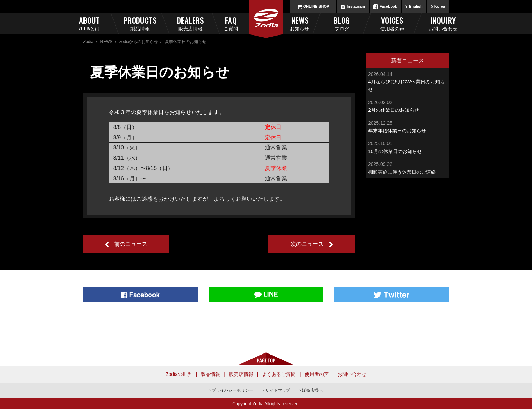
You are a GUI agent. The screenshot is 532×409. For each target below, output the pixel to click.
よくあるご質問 (279, 374)
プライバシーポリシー (233, 390)
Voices (392, 23)
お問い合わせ (352, 374)
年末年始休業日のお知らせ (407, 126)
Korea (440, 6)
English (416, 6)
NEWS (106, 42)
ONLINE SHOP (316, 6)
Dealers (190, 23)
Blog (342, 23)
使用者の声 (317, 374)
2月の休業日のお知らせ (407, 106)
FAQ (242, 23)
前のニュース (131, 244)
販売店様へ (312, 390)
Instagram (356, 6)
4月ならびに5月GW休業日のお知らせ (407, 81)
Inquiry (443, 23)
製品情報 (210, 374)
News (290, 23)
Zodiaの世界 (179, 374)
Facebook (388, 6)
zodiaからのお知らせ (139, 42)
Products (140, 23)
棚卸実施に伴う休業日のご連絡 (407, 167)
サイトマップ (278, 390)
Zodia (88, 42)
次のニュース (307, 244)
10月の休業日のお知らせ (407, 147)
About (89, 23)
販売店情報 (241, 374)
